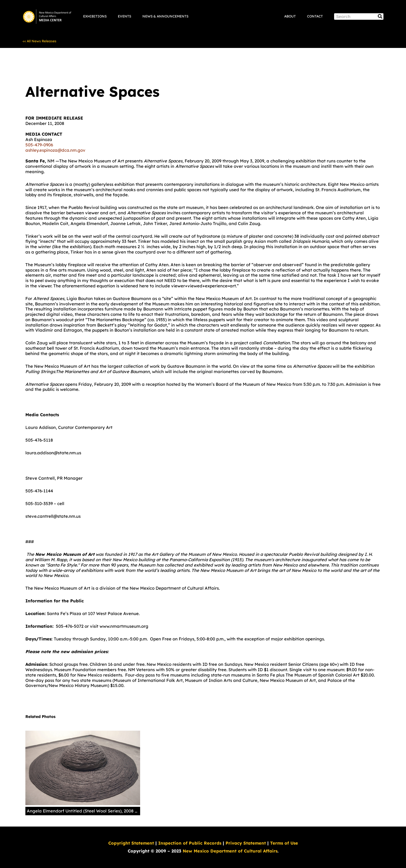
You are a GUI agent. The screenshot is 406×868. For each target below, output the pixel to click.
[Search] (380, 16)
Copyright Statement (131, 843)
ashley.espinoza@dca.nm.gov (55, 150)
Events (124, 16)
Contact (315, 16)
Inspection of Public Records (190, 843)
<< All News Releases (39, 41)
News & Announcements (165, 16)
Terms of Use (284, 843)
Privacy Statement (246, 843)
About (290, 16)
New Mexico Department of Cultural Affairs (230, 851)
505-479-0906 (39, 145)
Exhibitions (95, 16)
